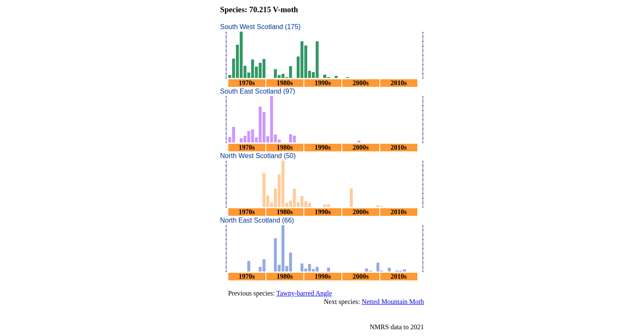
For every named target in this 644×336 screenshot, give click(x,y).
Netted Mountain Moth (393, 302)
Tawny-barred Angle (304, 293)
